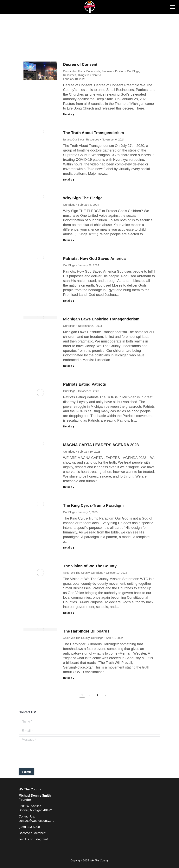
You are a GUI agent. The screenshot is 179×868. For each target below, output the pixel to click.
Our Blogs (133, 71)
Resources (70, 75)
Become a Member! (32, 833)
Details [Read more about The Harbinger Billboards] (67, 678)
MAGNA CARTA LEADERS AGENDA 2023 (101, 445)
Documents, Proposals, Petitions (106, 71)
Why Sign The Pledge (83, 198)
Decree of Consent (80, 64)
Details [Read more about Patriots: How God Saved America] (67, 301)
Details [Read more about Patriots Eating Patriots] (67, 426)
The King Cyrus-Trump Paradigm (93, 505)
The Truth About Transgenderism (93, 133)
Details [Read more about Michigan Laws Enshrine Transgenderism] (67, 366)
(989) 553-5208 (29, 827)
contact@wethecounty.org (36, 821)
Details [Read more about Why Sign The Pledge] (67, 240)
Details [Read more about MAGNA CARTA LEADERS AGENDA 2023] (67, 487)
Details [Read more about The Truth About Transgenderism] (67, 180)
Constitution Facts (74, 71)
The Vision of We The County (90, 566)
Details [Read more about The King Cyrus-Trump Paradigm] (67, 548)
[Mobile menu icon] (173, 7)
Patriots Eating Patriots (84, 384)
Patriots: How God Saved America (94, 259)
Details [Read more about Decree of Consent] (67, 114)
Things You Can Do (89, 75)
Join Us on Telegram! (33, 839)
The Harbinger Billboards (86, 631)
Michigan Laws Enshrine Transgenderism (101, 319)
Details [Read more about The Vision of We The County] (67, 613)
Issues (67, 140)
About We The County (76, 573)
